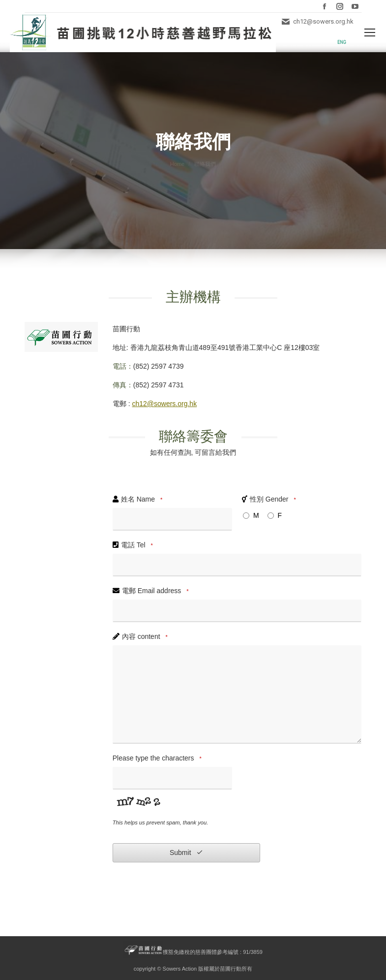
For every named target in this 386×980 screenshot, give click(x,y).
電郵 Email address (157, 591)
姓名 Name (143, 500)
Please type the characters (159, 759)
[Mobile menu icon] (370, 32)
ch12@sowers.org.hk (164, 404)
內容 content (146, 637)
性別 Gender (274, 500)
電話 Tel (138, 545)
